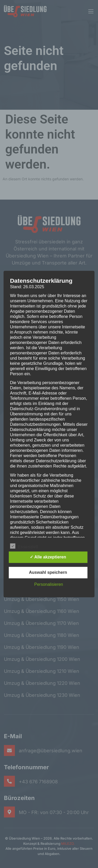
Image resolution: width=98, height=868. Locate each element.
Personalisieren (49, 584)
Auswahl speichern (48, 572)
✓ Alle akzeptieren (48, 557)
